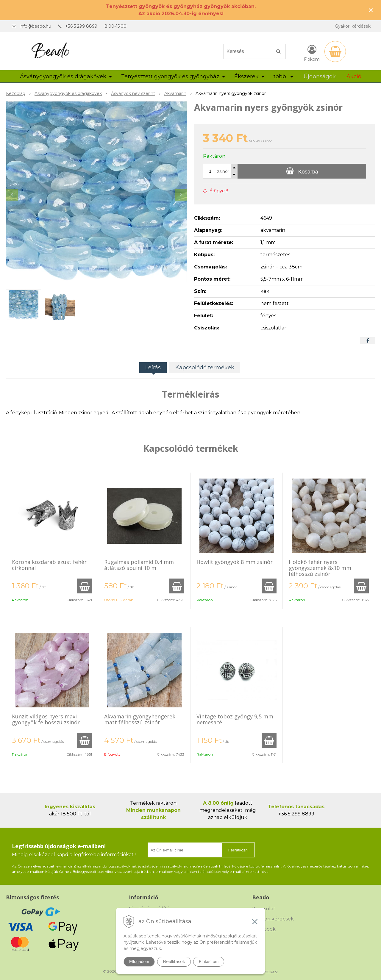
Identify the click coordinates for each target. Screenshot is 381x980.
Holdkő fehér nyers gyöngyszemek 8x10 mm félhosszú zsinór (320, 568)
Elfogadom (139, 962)
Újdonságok (320, 76)
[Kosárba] (302, 171)
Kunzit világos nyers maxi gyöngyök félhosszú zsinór (46, 719)
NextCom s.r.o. (266, 971)
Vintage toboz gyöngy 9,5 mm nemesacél (235, 719)
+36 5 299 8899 (81, 26)
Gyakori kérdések (353, 26)
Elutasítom (209, 962)
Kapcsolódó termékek (205, 368)
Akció (354, 76)
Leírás (153, 368)
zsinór (223, 171)
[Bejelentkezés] (312, 53)
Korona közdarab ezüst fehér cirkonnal (49, 565)
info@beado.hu (35, 26)
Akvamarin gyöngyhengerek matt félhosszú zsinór (140, 719)
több (283, 76)
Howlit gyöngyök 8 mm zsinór (235, 562)
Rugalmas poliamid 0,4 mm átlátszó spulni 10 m (139, 565)
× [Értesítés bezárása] (371, 10)
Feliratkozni (238, 850)
